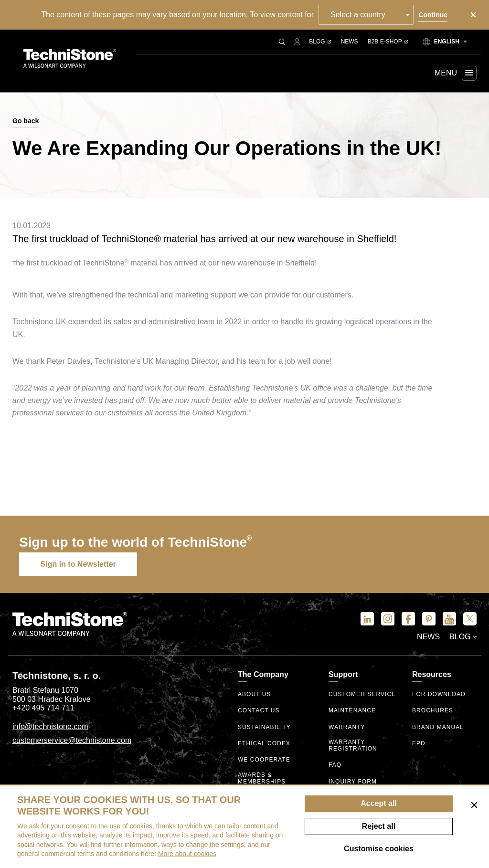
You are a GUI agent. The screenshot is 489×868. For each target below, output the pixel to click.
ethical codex (264, 744)
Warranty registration (353, 745)
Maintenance (352, 711)
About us (255, 694)
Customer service (362, 694)
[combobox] (367, 15)
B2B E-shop (388, 42)
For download (439, 694)
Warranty (347, 727)
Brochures (433, 711)
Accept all (379, 803)
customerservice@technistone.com (72, 740)
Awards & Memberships (262, 778)
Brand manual (438, 727)
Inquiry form (353, 781)
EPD (419, 744)
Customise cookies (379, 849)
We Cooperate (264, 760)
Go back (26, 121)
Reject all (379, 826)
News (350, 42)
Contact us (259, 711)
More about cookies (187, 854)
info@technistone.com (50, 726)
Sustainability (264, 727)
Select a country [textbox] (358, 15)
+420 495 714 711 (43, 708)
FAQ (335, 765)
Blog (320, 42)
